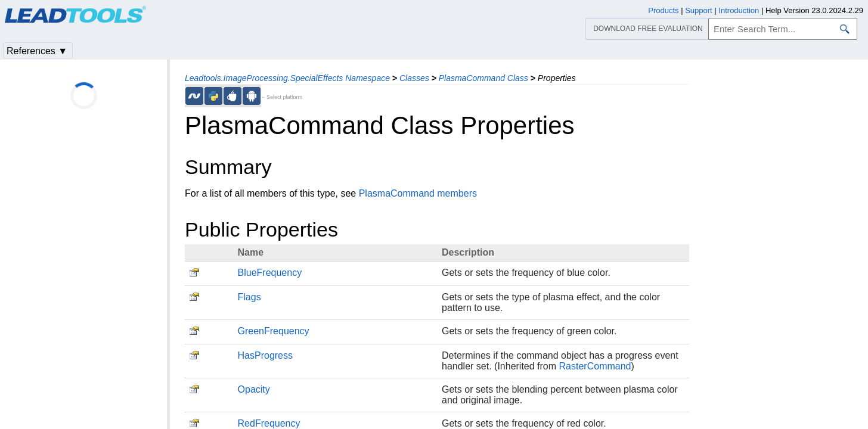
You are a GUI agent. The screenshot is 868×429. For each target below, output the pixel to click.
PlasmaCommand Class (483, 78)
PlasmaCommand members (418, 193)
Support (699, 10)
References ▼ (37, 51)
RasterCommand (595, 366)
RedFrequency (269, 423)
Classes (414, 78)
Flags (249, 297)
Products (663, 10)
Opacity (254, 389)
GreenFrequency (274, 331)
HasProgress (265, 355)
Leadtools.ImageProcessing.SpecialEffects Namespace (287, 78)
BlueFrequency (270, 273)
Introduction (739, 10)
